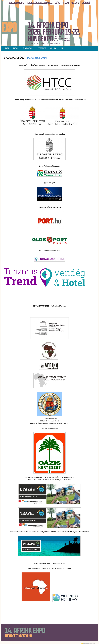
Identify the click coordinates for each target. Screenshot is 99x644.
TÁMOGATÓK (28, 48)
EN (62, 48)
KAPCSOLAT (41, 48)
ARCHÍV (53, 48)
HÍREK (6, 48)
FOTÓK (16, 48)
